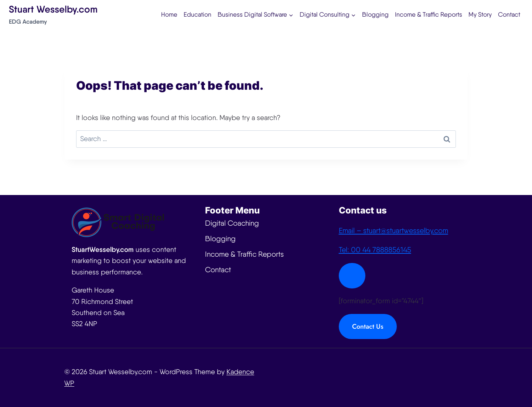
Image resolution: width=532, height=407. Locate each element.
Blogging (375, 14)
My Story (480, 14)
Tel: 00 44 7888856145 (375, 250)
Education (197, 14)
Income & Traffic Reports (429, 14)
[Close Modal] (352, 276)
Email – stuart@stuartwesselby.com (393, 230)
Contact (509, 14)
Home (169, 14)
